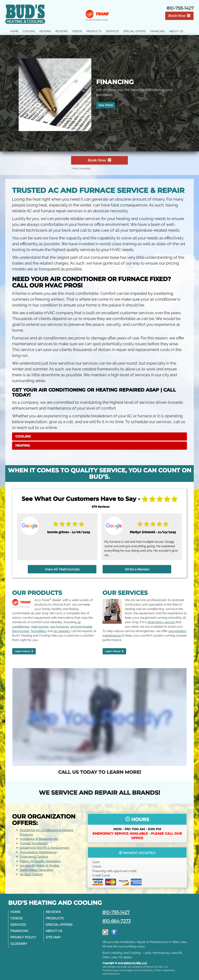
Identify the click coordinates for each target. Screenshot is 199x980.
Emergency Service (34, 853)
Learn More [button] (24, 648)
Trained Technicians (34, 840)
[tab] (99, 435)
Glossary (20, 940)
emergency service (161, 619)
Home (14, 31)
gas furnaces (59, 623)
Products (94, 31)
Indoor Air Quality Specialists (40, 858)
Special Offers (135, 31)
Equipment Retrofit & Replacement (45, 844)
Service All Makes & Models (40, 862)
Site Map (54, 934)
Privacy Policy (24, 934)
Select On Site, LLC (135, 960)
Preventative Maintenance (38, 849)
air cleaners (62, 628)
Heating (45, 31)
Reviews (62, 31)
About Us (176, 31)
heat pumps (40, 623)
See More (106, 106)
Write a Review (127, 567)
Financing (157, 31)
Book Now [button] (179, 16)
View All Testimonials (72, 567)
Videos (77, 31)
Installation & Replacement (39, 836)
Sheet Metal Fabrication (37, 867)
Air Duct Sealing (31, 871)
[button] (99, 435)
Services (113, 31)
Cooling (29, 31)
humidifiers (39, 628)
